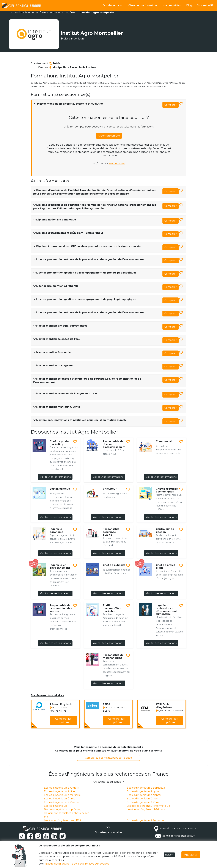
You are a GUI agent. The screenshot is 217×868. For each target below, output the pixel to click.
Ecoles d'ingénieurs (56, 806)
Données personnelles (108, 832)
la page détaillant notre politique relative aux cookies (77, 864)
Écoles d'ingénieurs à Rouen (144, 802)
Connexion (205, 5)
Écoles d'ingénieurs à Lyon (143, 791)
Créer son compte (109, 136)
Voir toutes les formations (55, 477)
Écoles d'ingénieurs (67, 13)
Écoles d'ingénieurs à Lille (59, 791)
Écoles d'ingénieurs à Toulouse (146, 820)
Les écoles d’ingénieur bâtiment (146, 809)
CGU (108, 828)
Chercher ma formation (143, 5)
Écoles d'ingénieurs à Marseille (62, 795)
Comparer (171, 105)
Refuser (169, 855)
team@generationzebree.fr (178, 836)
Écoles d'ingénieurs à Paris (143, 799)
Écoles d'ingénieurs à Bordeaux (146, 788)
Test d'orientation (113, 5)
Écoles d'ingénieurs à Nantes (144, 795)
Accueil (15, 13)
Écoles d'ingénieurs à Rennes (62, 802)
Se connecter (117, 164)
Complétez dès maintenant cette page (108, 758)
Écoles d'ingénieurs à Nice (60, 799)
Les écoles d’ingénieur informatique (148, 806)
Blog (189, 5)
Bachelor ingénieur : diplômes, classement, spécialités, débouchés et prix (66, 813)
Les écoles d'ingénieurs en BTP (63, 820)
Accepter (191, 855)
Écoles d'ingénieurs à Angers (61, 788)
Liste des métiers (171, 5)
